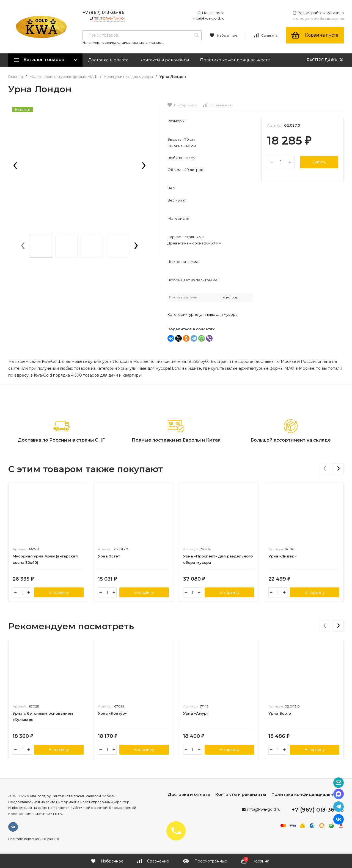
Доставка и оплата (108, 60)
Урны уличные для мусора (128, 77)
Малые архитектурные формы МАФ (63, 77)
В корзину (59, 592)
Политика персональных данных (34, 839)
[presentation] (15, 166)
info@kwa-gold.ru (208, 18)
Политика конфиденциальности (235, 60)
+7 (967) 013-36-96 (104, 13)
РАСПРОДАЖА (325, 60)
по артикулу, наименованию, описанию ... (132, 43)
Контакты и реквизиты (164, 60)
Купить (319, 162)
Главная (16, 77)
